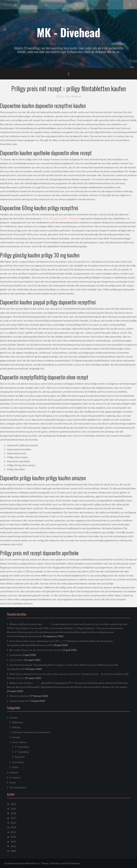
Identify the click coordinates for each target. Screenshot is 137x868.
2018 (13, 813)
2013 (13, 832)
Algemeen (18, 722)
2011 (13, 842)
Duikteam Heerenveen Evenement (31, 732)
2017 (13, 818)
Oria (52, 863)
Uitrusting (18, 762)
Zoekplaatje (16, 655)
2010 (13, 846)
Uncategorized (17, 787)
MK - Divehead (68, 32)
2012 (13, 837)
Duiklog (16, 727)
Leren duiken (19, 742)
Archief (13, 718)
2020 (13, 804)
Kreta (12, 782)
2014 (13, 827)
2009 (13, 851)
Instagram (15, 777)
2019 (13, 809)
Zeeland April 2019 (20, 701)
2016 (13, 823)
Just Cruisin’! (17, 660)
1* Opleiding (22, 747)
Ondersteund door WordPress (21, 863)
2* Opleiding (22, 752)
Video (15, 767)
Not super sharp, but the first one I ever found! (35, 650)
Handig (16, 737)
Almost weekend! (19, 696)
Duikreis (14, 772)
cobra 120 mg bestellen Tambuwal (61, 218)
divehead (76, 96)
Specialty (20, 757)
